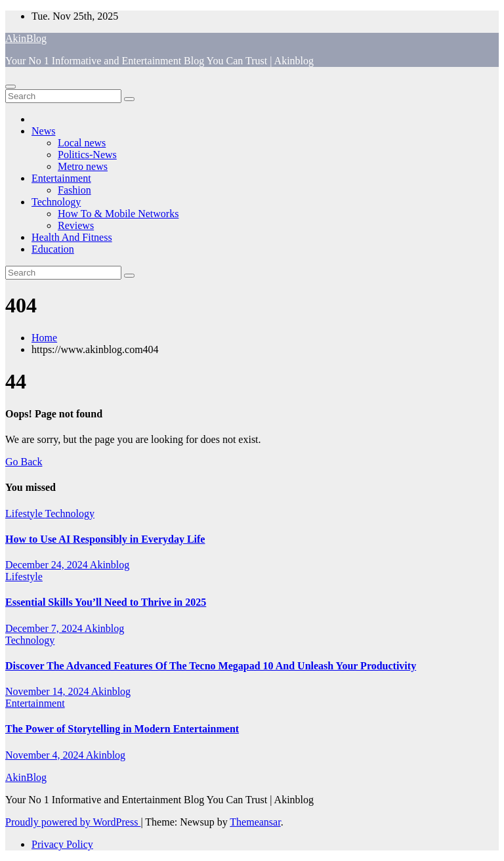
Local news (82, 143)
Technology (56, 202)
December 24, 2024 (48, 565)
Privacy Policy (62, 844)
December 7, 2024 (45, 628)
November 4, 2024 (46, 755)
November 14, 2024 (48, 691)
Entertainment (61, 178)
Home (44, 338)
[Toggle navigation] (10, 87)
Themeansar (255, 822)
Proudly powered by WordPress (73, 822)
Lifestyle (25, 514)
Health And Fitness (72, 237)
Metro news (83, 166)
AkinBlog (26, 38)
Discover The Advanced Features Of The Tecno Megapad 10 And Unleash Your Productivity (211, 666)
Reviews (76, 225)
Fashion (74, 190)
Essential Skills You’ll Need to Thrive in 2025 (106, 602)
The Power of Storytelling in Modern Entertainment (122, 729)
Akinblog (110, 565)
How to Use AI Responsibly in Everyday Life (105, 539)
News (43, 131)
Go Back (24, 462)
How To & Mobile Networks (118, 214)
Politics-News (87, 155)
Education (53, 249)
